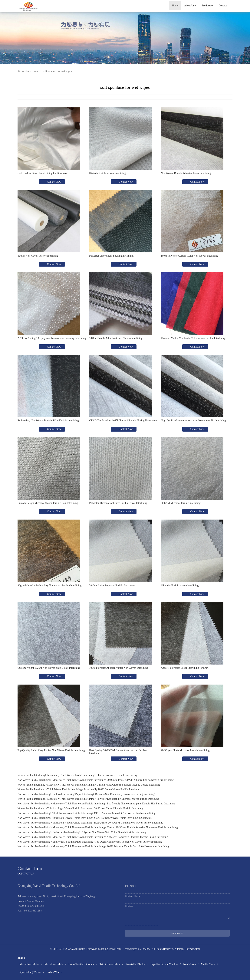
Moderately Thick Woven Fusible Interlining (71, 775)
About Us (190, 6)
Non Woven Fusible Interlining (34, 780)
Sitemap (179, 949)
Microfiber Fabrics (29, 964)
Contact (223, 6)
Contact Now (54, 182)
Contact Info (30, 869)
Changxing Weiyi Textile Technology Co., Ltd (121, 949)
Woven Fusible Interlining (31, 775)
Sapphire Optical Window (164, 964)
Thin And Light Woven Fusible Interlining (70, 808)
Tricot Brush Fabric (110, 964)
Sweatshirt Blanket (136, 964)
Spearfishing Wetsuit (30, 972)
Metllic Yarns (208, 964)
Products (207, 6)
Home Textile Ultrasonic (81, 964)
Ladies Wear (53, 972)
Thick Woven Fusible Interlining (65, 789)
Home (175, 6)
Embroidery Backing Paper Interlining (73, 794)
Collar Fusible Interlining (66, 832)
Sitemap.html (193, 949)
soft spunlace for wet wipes (57, 71)
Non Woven (190, 964)
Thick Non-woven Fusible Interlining (72, 813)
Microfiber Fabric (54, 964)
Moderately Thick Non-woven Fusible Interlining (79, 780)
